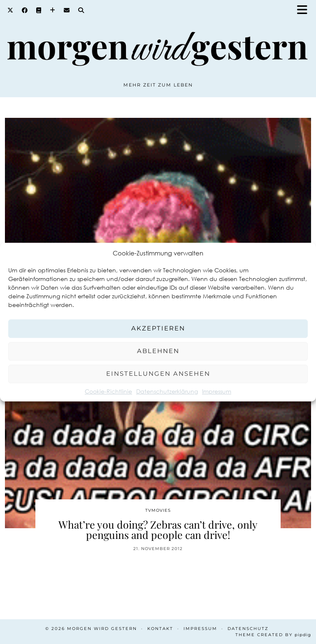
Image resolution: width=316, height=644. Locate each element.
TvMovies (158, 510)
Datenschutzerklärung (167, 391)
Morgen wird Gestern (102, 629)
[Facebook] (25, 10)
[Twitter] (10, 10)
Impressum (217, 391)
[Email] (67, 10)
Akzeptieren (158, 328)
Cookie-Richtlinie (108, 391)
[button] (305, 11)
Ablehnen (158, 351)
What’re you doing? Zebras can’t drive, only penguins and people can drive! (158, 529)
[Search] (81, 10)
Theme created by (273, 635)
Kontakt (160, 629)
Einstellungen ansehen (158, 374)
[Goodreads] (39, 10)
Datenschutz (248, 629)
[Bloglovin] (53, 10)
